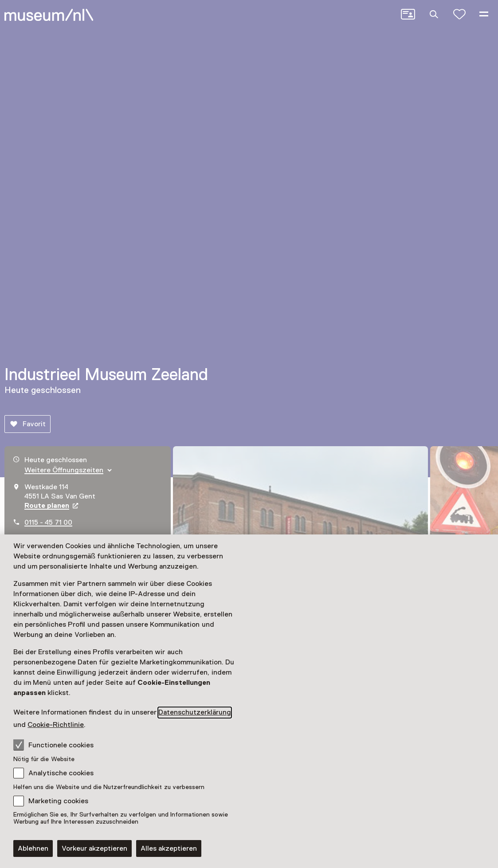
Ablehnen (33, 848)
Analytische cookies (61, 773)
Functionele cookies (53, 745)
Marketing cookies (58, 801)
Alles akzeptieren (169, 848)
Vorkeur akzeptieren (94, 848)
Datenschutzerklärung (195, 712)
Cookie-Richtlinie (56, 725)
